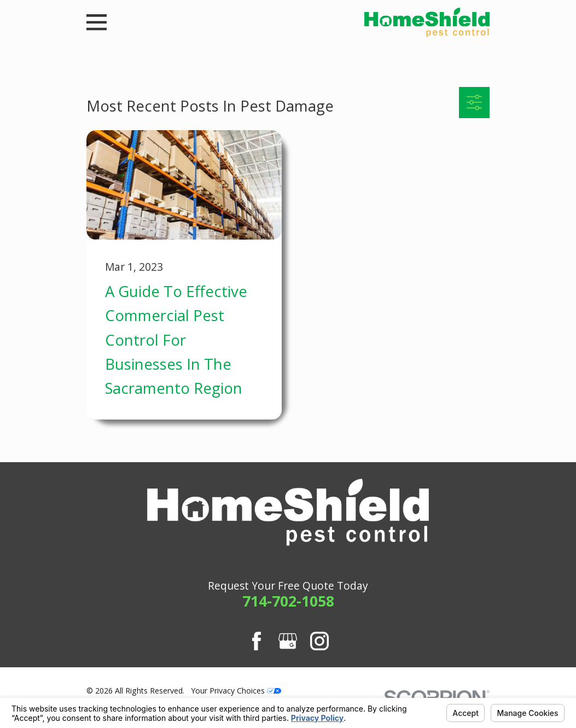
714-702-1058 (288, 601)
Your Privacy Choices (236, 691)
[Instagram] (319, 641)
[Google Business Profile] (288, 641)
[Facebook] (257, 641)
